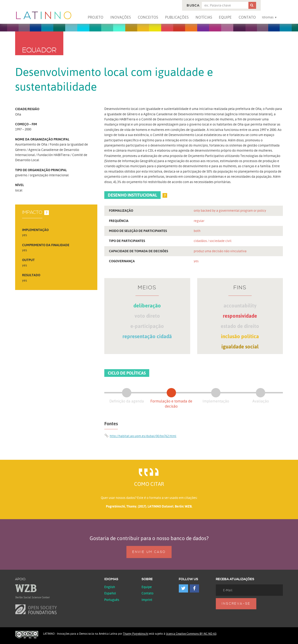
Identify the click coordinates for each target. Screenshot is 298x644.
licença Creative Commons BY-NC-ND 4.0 (191, 634)
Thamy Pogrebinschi (136, 634)
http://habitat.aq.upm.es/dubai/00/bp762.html (143, 436)
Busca (193, 6)
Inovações (121, 17)
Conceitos (148, 17)
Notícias (204, 17)
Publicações (177, 17)
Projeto (96, 17)
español (110, 593)
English (110, 587)
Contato (247, 17)
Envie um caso (149, 552)
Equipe (225, 17)
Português (112, 600)
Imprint (147, 600)
